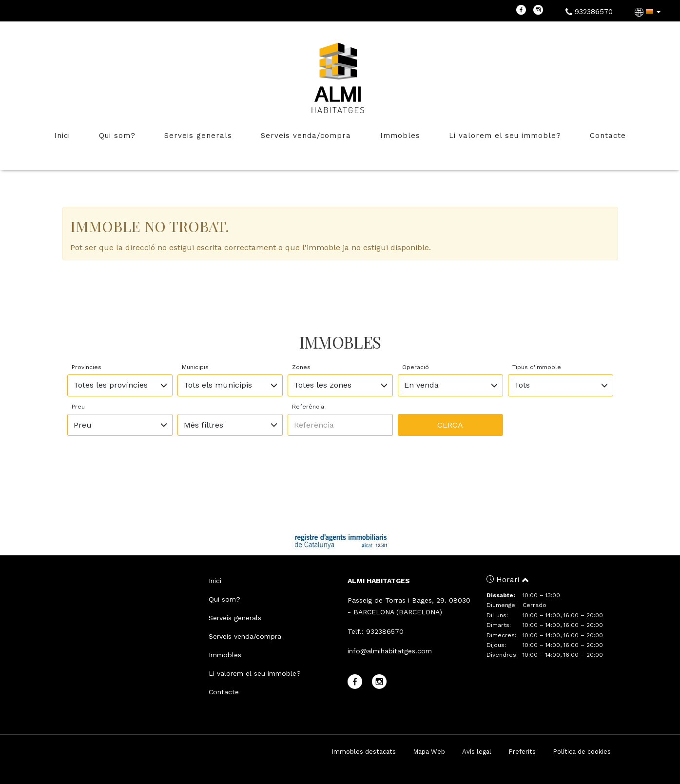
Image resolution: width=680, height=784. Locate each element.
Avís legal (477, 752)
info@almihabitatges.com (390, 651)
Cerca (450, 425)
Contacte (608, 136)
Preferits (522, 752)
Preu (78, 407)
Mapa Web (429, 752)
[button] (649, 12)
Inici (62, 136)
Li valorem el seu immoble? (505, 136)
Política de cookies (582, 752)
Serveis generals (198, 136)
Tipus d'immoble (537, 367)
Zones (301, 367)
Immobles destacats (364, 752)
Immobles (400, 136)
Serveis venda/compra (306, 136)
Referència (308, 407)
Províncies (87, 367)
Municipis (195, 367)
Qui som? (117, 136)
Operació (416, 367)
